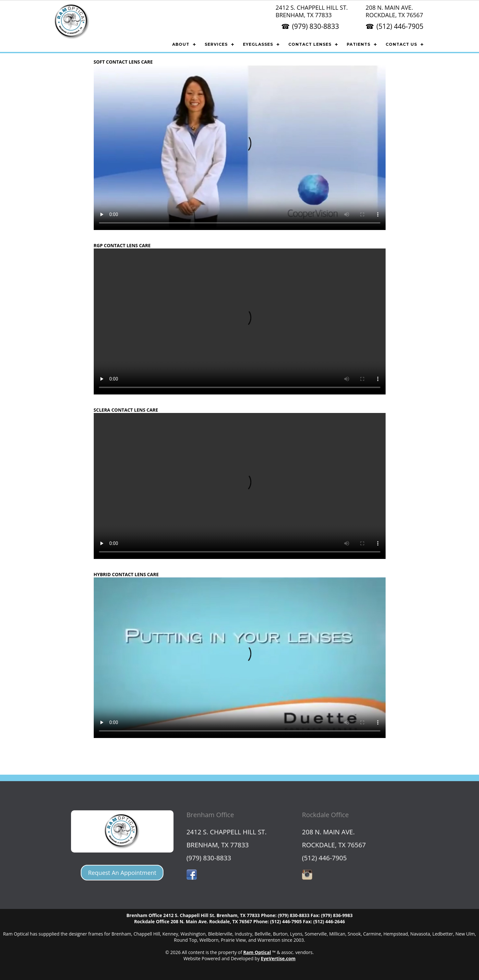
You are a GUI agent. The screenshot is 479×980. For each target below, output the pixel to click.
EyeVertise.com (278, 958)
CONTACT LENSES (310, 44)
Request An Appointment (122, 873)
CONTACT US (401, 44)
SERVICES (216, 44)
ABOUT (181, 44)
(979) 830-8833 (315, 26)
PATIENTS (359, 44)
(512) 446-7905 (400, 26)
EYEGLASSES (258, 44)
